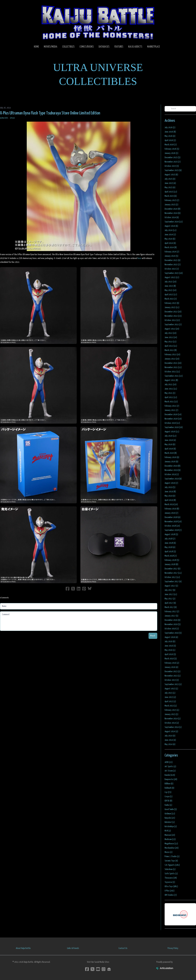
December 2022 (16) (173, 312)
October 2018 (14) (172, 526)
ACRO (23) (169, 762)
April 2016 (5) (170, 654)
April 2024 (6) (170, 243)
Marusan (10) (170, 835)
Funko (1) (168, 805)
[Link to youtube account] (98, 969)
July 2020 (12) (171, 436)
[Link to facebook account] (87, 969)
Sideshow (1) (170, 869)
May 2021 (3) (170, 393)
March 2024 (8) (171, 247)
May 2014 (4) (170, 744)
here (139, 258)
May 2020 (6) (170, 444)
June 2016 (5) (170, 646)
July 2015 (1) (170, 693)
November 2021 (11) (173, 367)
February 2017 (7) (172, 612)
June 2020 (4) (170, 440)
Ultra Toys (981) (171, 886)
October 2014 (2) (172, 723)
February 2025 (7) (172, 200)
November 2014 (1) (173, 719)
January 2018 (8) (171, 564)
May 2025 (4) (170, 187)
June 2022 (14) (171, 337)
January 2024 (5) (171, 256)
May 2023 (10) (171, 290)
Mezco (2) (169, 852)
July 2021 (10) (171, 385)
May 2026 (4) (170, 136)
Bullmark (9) (169, 788)
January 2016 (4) (171, 667)
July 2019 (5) (170, 487)
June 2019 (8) (170, 492)
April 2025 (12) (171, 192)
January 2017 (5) (171, 616)
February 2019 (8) (172, 509)
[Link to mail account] (109, 969)
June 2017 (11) (171, 594)
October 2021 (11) (172, 372)
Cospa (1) (169, 796)
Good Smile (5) (171, 809)
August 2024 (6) (171, 226)
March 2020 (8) (171, 453)
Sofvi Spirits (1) (171, 874)
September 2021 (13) (174, 376)
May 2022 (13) (171, 342)
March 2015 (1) (171, 706)
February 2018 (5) (172, 560)
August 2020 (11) (172, 432)
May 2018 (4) (170, 547)
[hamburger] (6, 5)
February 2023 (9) (172, 303)
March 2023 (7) (171, 299)
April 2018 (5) (170, 552)
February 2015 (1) (172, 710)
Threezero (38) (171, 878)
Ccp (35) (168, 792)
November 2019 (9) (173, 470)
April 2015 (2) (170, 701)
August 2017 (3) (171, 586)
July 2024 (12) (171, 230)
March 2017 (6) (171, 607)
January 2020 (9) (171, 462)
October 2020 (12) (172, 423)
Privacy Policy (173, 948)
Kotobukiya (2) (171, 826)
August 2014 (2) (171, 731)
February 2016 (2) (172, 663)
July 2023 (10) (171, 282)
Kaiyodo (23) (170, 818)
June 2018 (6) (170, 543)
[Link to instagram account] (104, 969)
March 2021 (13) (171, 402)
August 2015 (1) (171, 689)
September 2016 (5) (173, 633)
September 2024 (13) (174, 222)
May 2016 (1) (170, 650)
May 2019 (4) (170, 496)
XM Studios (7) (171, 895)
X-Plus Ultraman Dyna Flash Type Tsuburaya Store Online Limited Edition (50, 113)
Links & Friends (73, 948)
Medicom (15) (170, 839)
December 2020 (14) (173, 415)
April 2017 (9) (170, 603)
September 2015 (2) (173, 684)
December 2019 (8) (172, 466)
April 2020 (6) (170, 449)
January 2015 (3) (171, 714)
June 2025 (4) (170, 183)
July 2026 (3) (170, 128)
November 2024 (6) (173, 213)
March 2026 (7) (171, 145)
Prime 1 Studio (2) (172, 856)
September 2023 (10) (174, 273)
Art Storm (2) (170, 771)
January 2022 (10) (172, 359)
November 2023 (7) (173, 265)
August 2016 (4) (171, 637)
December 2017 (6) (172, 569)
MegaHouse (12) (171, 844)
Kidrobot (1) (170, 822)
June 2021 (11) (171, 389)
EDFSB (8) (168, 801)
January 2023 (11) (172, 307)
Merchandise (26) (172, 848)
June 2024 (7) (170, 235)
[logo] (98, 22)
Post (153, 636)
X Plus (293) (170, 891)
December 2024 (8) (172, 209)
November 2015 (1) (173, 676)
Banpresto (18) (171, 779)
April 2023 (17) (171, 295)
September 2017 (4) (173, 582)
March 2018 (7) (171, 556)
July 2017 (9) (170, 590)
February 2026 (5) (172, 149)
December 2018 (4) (172, 517)
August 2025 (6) (171, 175)
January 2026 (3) (171, 153)
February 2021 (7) (172, 406)
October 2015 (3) (172, 680)
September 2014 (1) (173, 727)
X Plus (12, 118)
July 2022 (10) (171, 333)
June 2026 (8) (170, 132)
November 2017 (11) (173, 573)
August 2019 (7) (171, 483)
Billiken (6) (169, 784)
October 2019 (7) (172, 474)
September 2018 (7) (173, 530)
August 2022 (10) (172, 329)
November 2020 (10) (173, 419)
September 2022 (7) (173, 325)
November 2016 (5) (173, 624)
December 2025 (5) (172, 157)
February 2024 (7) (172, 252)
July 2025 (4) (170, 179)
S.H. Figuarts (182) (172, 865)
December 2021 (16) (173, 363)
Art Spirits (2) (170, 767)
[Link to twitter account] (92, 969)
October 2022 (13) (172, 320)
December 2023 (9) (172, 260)
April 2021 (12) (171, 397)
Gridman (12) (170, 814)
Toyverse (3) (170, 882)
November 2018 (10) (173, 522)
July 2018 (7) (170, 539)
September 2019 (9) (173, 479)
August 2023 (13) (172, 277)
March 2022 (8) (171, 350)
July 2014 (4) (170, 736)
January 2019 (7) (171, 513)
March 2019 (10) (171, 504)
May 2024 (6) (170, 239)
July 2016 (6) (170, 642)
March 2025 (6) (171, 196)
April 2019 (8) (170, 500)
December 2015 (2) (172, 672)
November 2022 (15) (173, 316)
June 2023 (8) (170, 286)
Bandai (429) (170, 775)
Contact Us (123, 948)
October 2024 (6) (172, 217)
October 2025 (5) (172, 166)
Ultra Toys (4, 118)
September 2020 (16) (174, 427)
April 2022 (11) (171, 346)
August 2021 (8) (171, 380)
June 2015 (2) (170, 697)
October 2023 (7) (172, 269)
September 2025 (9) (173, 170)
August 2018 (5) (171, 534)
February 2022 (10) (172, 355)
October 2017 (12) (172, 577)
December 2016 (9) (172, 620)
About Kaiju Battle (23, 948)
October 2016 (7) (172, 629)
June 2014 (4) (170, 740)
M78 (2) (168, 831)
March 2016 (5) (171, 659)
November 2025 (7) (173, 162)
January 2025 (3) (171, 205)
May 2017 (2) (170, 599)
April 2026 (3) (170, 140)
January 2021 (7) (171, 410)
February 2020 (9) (172, 457)
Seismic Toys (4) (171, 861)
